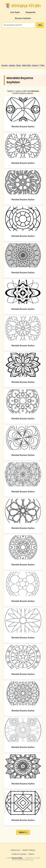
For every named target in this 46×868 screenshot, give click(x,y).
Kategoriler (31, 12)
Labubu (12, 65)
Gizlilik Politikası (29, 850)
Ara (40, 25)
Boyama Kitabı (17, 858)
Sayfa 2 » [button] (23, 832)
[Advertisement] (23, 47)
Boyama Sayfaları (23, 18)
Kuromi (5, 65)
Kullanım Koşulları (19, 854)
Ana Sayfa (15, 12)
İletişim (31, 854)
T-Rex (42, 65)
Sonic (19, 65)
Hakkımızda (15, 850)
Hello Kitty (26, 65)
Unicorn (35, 65)
